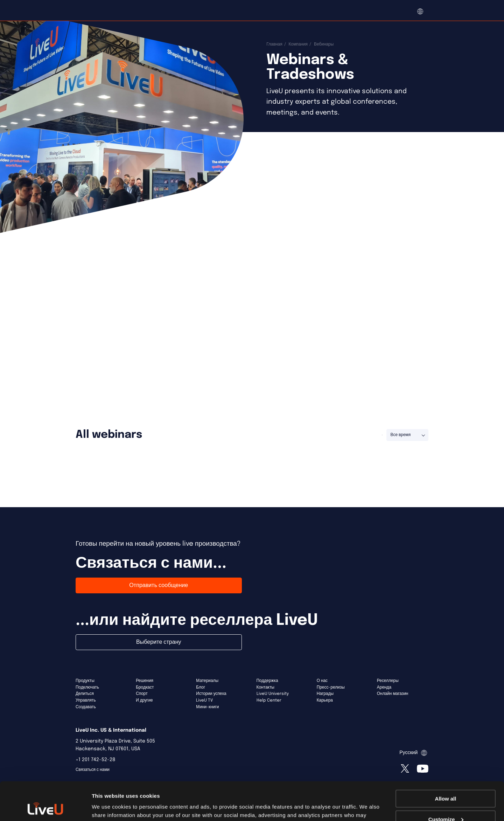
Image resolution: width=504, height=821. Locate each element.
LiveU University (273, 694)
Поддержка (267, 681)
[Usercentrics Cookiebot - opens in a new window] (45, 807)
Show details (108, 807)
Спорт (142, 694)
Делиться (85, 694)
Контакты (265, 688)
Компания (298, 44)
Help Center (269, 701)
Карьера (325, 701)
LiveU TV (204, 701)
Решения (145, 681)
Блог (201, 688)
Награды (325, 694)
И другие (144, 701)
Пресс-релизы (331, 688)
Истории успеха (211, 694)
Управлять (86, 701)
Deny (446, 804)
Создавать (86, 707)
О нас (322, 681)
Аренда (384, 688)
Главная (274, 44)
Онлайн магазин (393, 694)
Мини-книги (207, 707)
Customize (446, 783)
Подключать (87, 688)
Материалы (207, 681)
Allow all (446, 763)
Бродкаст (145, 688)
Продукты (85, 681)
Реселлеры (388, 681)
